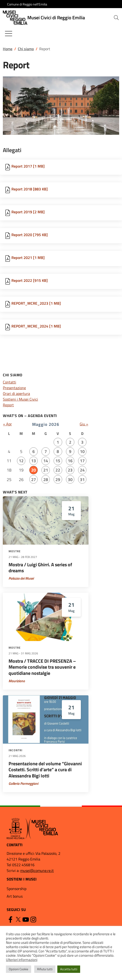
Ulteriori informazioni (22, 960)
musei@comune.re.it (37, 871)
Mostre (15, 551)
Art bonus (15, 896)
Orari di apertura (16, 393)
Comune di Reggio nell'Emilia (27, 4)
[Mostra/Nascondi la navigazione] (9, 34)
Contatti (10, 382)
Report (8, 405)
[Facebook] (10, 919)
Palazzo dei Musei (21, 578)
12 (21, 461)
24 (82, 470)
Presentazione (14, 388)
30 (70, 480)
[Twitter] (18, 919)
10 (82, 451)
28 (46, 480)
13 (34, 461)
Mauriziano (17, 681)
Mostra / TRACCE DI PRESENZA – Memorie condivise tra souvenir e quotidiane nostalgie (42, 667)
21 (46, 470)
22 (58, 470)
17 (82, 461)
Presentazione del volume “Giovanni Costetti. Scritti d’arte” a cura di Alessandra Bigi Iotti (45, 770)
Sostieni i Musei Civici (20, 399)
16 (70, 461)
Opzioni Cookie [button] (19, 969)
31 (82, 480)
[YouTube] (26, 919)
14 (46, 461)
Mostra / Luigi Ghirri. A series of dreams (40, 568)
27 (34, 480)
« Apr (7, 424)
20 (34, 470)
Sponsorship (17, 889)
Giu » (84, 424)
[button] (116, 18)
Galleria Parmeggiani (23, 784)
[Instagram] (33, 919)
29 (58, 480)
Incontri (15, 750)
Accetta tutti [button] (69, 969)
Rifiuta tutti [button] (45, 969)
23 (70, 470)
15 (58, 461)
